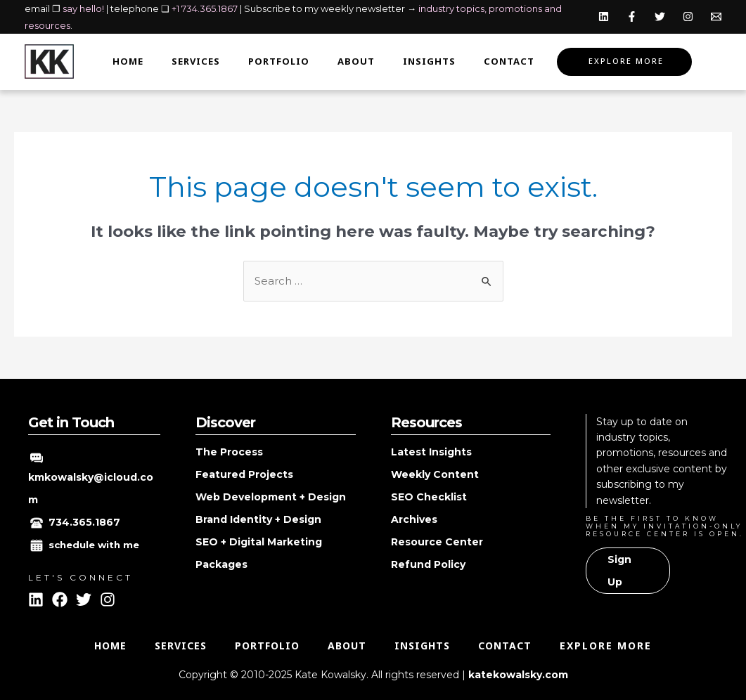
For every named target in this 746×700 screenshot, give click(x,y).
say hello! (83, 8)
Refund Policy (428, 564)
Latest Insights (431, 452)
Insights (429, 62)
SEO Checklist (429, 497)
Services (196, 62)
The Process (229, 452)
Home (128, 62)
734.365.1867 (84, 522)
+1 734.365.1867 (205, 8)
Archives (414, 519)
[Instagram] (688, 17)
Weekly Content (435, 474)
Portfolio (279, 62)
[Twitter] (660, 17)
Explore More (626, 61)
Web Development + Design (271, 497)
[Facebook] (632, 17)
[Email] (716, 17)
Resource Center (437, 542)
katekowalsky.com (518, 675)
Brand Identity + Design (258, 519)
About (356, 62)
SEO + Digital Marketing (259, 542)
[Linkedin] (604, 17)
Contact (509, 62)
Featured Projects (244, 474)
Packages (221, 564)
